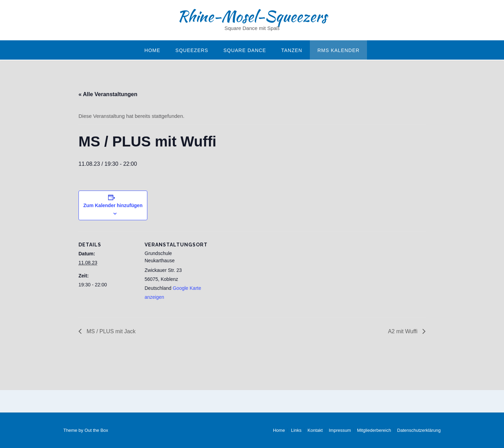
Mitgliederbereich (374, 430)
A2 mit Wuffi (403, 331)
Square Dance (245, 50)
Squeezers (192, 50)
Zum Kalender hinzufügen (113, 205)
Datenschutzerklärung (419, 430)
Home (153, 50)
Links (296, 430)
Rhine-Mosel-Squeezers (252, 16)
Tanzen (292, 50)
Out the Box (96, 430)
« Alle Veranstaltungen (108, 94)
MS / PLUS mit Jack (110, 331)
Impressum (340, 430)
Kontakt (315, 430)
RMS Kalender (338, 50)
